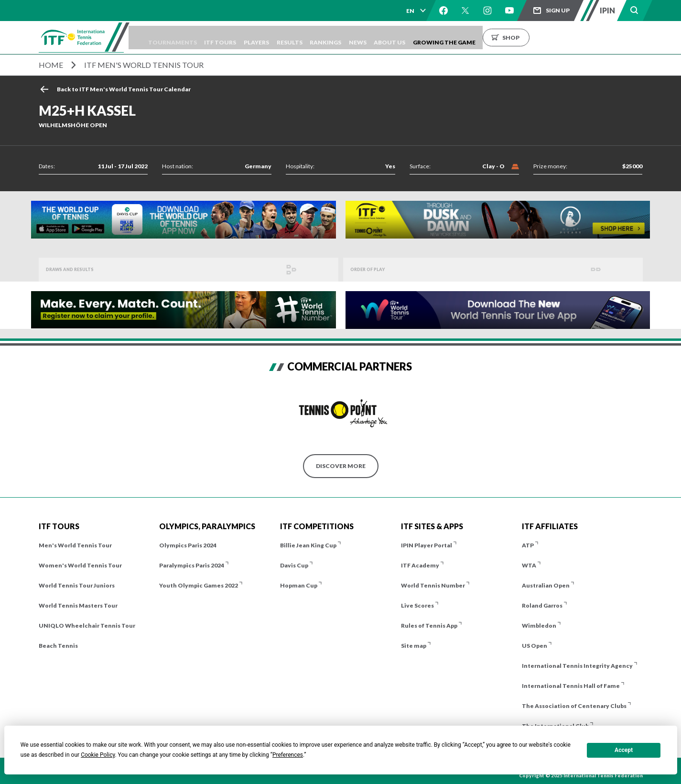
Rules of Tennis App (429, 626)
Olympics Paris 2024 (188, 545)
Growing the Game (514, 38)
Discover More (341, 466)
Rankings (375, 38)
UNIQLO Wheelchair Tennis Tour (87, 626)
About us (453, 38)
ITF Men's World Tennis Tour (144, 65)
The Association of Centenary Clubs (574, 706)
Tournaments (195, 38)
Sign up (558, 10)
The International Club (555, 726)
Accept (624, 750)
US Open (535, 646)
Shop (581, 38)
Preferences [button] (288, 755)
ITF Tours (249, 38)
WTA (529, 565)
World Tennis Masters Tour (78, 605)
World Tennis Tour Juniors (77, 585)
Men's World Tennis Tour (75, 545)
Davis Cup (294, 565)
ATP (528, 545)
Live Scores (417, 605)
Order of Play (373, 269)
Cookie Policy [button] (98, 755)
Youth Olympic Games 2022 (199, 585)
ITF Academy (420, 565)
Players (292, 38)
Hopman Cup (299, 585)
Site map (414, 646)
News (414, 38)
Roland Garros (542, 605)
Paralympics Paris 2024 (192, 565)
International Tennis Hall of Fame (571, 686)
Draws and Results (77, 269)
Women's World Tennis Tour (80, 565)
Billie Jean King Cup (308, 545)
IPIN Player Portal (427, 545)
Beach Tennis (58, 646)
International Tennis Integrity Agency (577, 666)
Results (332, 38)
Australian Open (546, 585)
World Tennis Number (433, 585)
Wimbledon (539, 626)
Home (51, 65)
